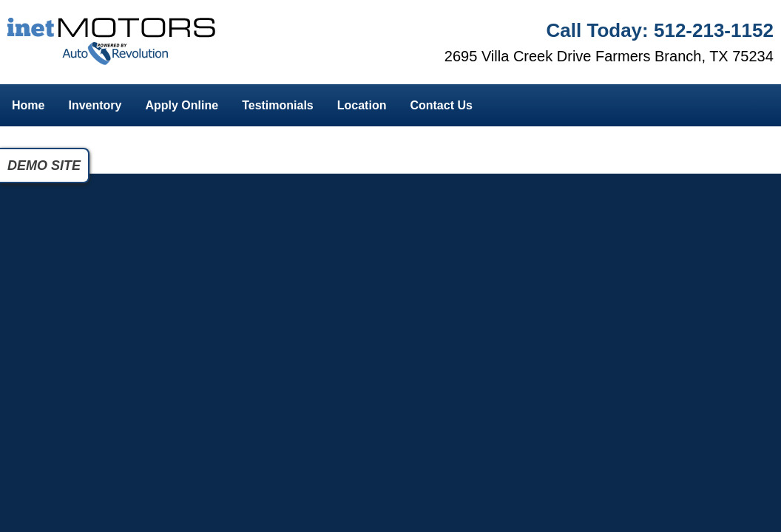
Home (28, 105)
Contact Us (441, 105)
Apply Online (182, 105)
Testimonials (278, 105)
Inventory (95, 105)
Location (362, 105)
